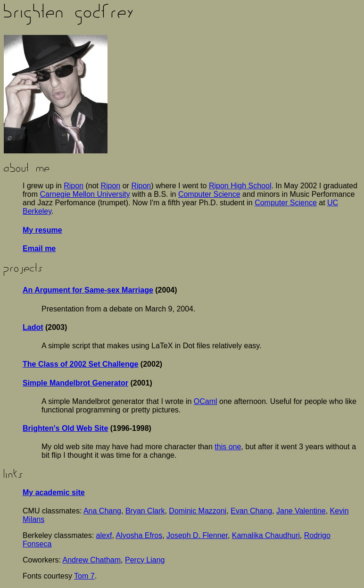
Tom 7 (84, 576)
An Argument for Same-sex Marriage (88, 290)
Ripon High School (240, 186)
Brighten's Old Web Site (65, 428)
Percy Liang (145, 560)
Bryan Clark (145, 511)
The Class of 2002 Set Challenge (80, 364)
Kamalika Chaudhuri (266, 535)
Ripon (74, 186)
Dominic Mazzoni (198, 511)
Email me (39, 248)
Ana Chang (102, 511)
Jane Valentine (301, 511)
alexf (104, 535)
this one (228, 447)
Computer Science (209, 194)
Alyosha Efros (139, 535)
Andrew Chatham (91, 560)
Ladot (33, 327)
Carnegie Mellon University (85, 194)
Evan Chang (251, 511)
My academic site (54, 492)
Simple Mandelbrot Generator (75, 383)
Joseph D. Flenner (197, 535)
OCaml (206, 401)
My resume (42, 230)
